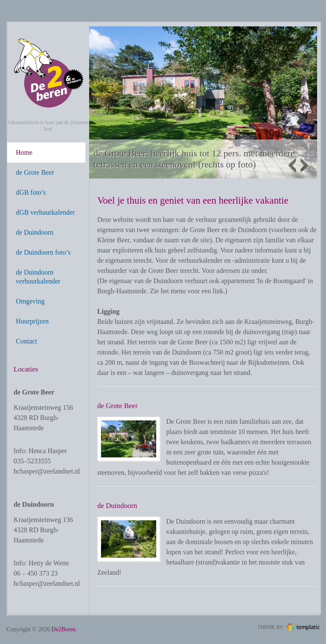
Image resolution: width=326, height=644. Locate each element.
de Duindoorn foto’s (43, 252)
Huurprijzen (32, 321)
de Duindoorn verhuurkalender (38, 277)
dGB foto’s (31, 192)
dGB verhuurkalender (45, 212)
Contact (26, 341)
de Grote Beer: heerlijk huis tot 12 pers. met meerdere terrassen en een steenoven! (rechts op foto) (194, 159)
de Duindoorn (34, 232)
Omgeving (30, 301)
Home (24, 152)
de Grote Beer (35, 172)
